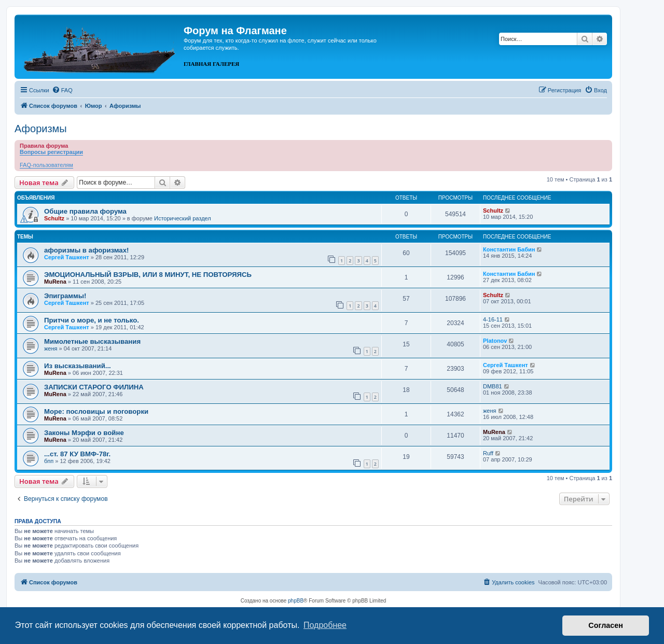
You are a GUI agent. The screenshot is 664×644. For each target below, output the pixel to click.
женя (51, 348)
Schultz (54, 218)
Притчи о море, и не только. (92, 320)
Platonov (495, 341)
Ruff (488, 453)
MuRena (55, 282)
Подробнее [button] (325, 625)
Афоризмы (41, 129)
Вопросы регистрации (51, 152)
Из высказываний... (78, 366)
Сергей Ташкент (67, 257)
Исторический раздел (183, 218)
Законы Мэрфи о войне (84, 433)
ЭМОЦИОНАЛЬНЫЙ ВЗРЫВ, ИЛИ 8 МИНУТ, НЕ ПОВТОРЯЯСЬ (148, 275)
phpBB (296, 601)
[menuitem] (62, 90)
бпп (49, 461)
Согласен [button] (606, 625)
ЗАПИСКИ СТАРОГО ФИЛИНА (94, 387)
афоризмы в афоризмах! (86, 250)
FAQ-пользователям (46, 165)
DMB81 (493, 386)
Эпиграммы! (65, 296)
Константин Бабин (509, 249)
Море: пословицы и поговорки (96, 411)
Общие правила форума (85, 211)
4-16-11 (493, 319)
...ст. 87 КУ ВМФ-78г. (77, 454)
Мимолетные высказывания (92, 341)
